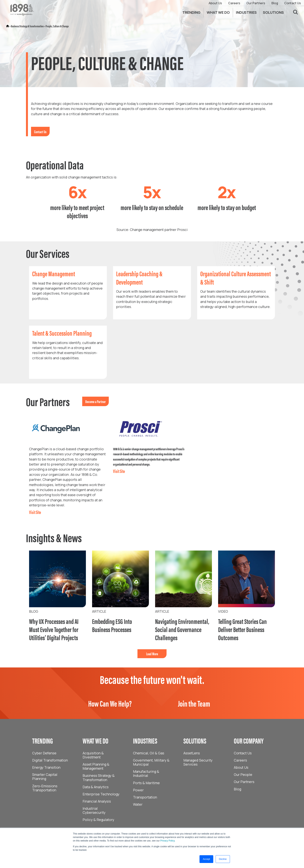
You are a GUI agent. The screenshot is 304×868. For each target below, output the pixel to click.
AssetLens (192, 753)
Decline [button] (223, 859)
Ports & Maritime (146, 783)
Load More (152, 654)
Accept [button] (206, 859)
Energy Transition (46, 767)
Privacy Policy (168, 841)
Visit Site (35, 512)
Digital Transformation (50, 760)
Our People (243, 775)
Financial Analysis (97, 801)
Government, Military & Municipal (151, 762)
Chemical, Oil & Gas (149, 753)
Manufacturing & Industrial (146, 773)
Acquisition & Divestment (93, 755)
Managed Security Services (198, 762)
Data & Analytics (96, 787)
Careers (234, 3)
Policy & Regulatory (98, 820)
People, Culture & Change (57, 26)
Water (138, 804)
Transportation (145, 797)
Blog (275, 3)
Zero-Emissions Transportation (45, 788)
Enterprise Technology (101, 794)
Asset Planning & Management (96, 766)
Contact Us (293, 3)
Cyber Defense (44, 753)
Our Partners (256, 3)
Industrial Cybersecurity (94, 810)
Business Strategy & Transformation (27, 26)
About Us (215, 3)
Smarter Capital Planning (45, 777)
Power (138, 790)
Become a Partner (95, 401)
